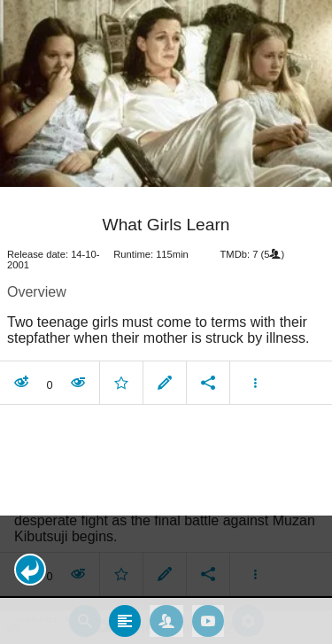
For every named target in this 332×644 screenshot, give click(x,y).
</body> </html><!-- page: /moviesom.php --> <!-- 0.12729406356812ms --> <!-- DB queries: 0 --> (166, 322)
